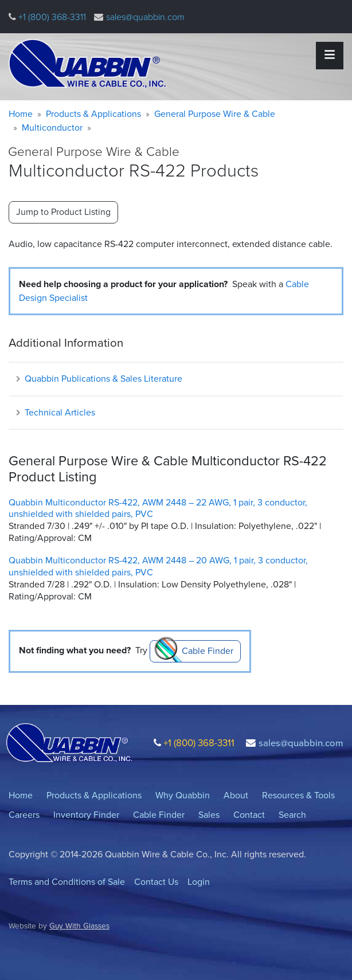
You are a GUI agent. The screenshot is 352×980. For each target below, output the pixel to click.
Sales (209, 815)
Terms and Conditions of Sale (67, 882)
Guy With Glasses (79, 926)
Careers (24, 815)
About (236, 795)
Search (292, 815)
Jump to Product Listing (63, 212)
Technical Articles (55, 412)
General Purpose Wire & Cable (215, 114)
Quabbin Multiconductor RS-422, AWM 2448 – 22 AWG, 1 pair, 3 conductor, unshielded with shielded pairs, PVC (158, 508)
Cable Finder (208, 651)
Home (21, 114)
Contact (249, 815)
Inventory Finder (86, 815)
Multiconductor (52, 128)
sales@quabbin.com (145, 17)
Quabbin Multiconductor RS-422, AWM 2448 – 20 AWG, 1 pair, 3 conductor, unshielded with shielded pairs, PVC (158, 566)
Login (199, 882)
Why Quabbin (183, 795)
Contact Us (156, 882)
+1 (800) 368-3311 (51, 17)
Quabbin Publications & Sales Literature (99, 379)
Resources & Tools (298, 795)
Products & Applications (93, 114)
